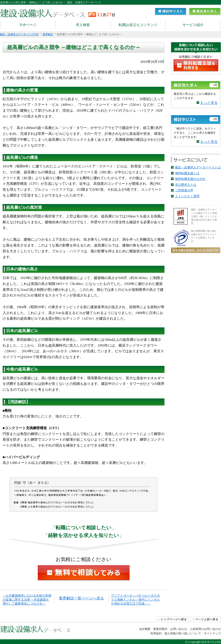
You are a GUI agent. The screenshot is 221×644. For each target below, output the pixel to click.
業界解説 (48, 34)
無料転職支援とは (187, 173)
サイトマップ (212, 633)
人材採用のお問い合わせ (205, 629)
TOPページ (28, 25)
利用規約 (156, 633)
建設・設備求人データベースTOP (19, 34)
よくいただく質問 (187, 196)
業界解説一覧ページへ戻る (81, 598)
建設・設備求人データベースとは (198, 167)
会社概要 (145, 629)
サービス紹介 (193, 25)
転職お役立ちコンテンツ (138, 25)
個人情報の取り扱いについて (183, 633)
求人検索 (83, 25)
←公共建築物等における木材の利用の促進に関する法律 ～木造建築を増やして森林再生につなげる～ (27, 600)
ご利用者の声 (184, 190)
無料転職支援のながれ (190, 179)
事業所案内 (160, 629)
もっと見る (209, 103)
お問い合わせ (179, 629)
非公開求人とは (186, 185)
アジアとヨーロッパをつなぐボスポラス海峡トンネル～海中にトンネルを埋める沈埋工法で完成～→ (135, 600)
